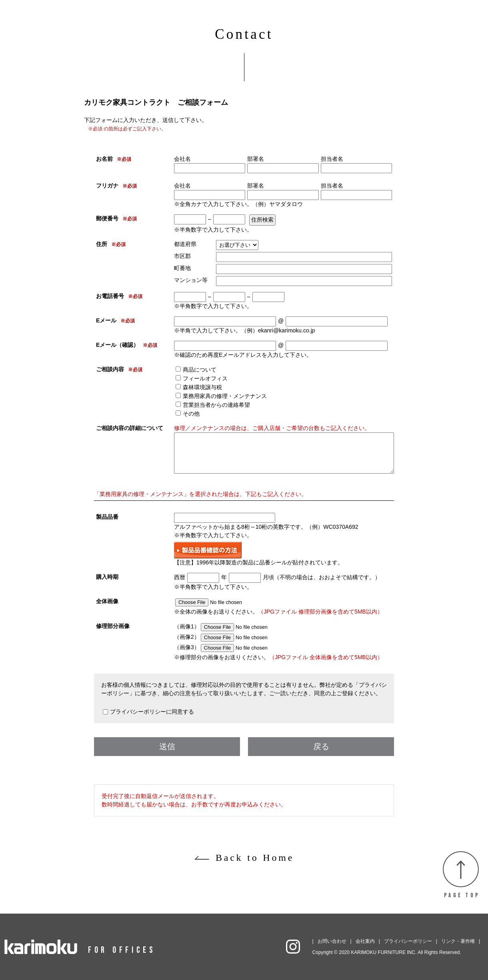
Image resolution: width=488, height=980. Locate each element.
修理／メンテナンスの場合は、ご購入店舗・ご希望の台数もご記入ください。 (272, 428)
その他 (191, 414)
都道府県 (185, 244)
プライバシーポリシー (408, 941)
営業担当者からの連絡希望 (216, 405)
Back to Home (255, 858)
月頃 (268, 577)
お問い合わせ (332, 941)
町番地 (182, 268)
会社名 (182, 159)
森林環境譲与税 (202, 387)
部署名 (256, 159)
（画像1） (236, 626)
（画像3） (236, 647)
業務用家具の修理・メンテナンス (225, 396)
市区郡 (182, 256)
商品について (200, 370)
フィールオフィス (205, 378)
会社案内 (365, 941)
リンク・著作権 (458, 941)
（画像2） (236, 637)
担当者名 (332, 159)
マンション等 (191, 280)
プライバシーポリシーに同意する (152, 712)
